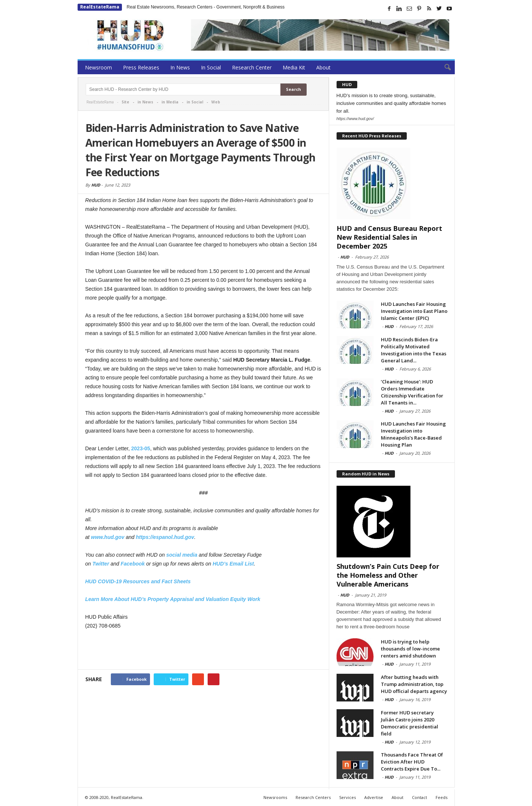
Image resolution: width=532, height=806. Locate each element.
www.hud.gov (108, 537)
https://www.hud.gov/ (355, 119)
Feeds (441, 797)
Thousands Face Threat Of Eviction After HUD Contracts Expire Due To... (412, 762)
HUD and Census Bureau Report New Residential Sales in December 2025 (389, 237)
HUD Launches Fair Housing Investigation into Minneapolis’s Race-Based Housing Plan (413, 434)
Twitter (101, 564)
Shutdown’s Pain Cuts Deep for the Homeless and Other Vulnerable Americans (388, 575)
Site (125, 102)
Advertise (374, 797)
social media (182, 555)
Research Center (252, 67)
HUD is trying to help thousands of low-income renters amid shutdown (410, 649)
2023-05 (141, 448)
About (323, 67)
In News (180, 67)
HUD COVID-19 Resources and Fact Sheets (138, 581)
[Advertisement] (204, 650)
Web (216, 102)
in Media (170, 102)
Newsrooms (275, 797)
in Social (195, 102)
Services (347, 797)
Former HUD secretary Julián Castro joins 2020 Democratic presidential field (410, 723)
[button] (444, 68)
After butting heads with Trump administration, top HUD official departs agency (414, 684)
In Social (211, 67)
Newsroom (98, 67)
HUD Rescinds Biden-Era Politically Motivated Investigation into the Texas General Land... (414, 350)
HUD (96, 185)
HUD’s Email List (233, 564)
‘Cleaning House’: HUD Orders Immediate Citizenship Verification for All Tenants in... (412, 392)
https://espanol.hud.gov (165, 537)
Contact (420, 797)
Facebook (132, 564)
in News (145, 102)
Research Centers (313, 797)
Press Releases (141, 67)
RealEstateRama (100, 7)
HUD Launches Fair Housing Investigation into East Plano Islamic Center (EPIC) (414, 311)
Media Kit (294, 67)
